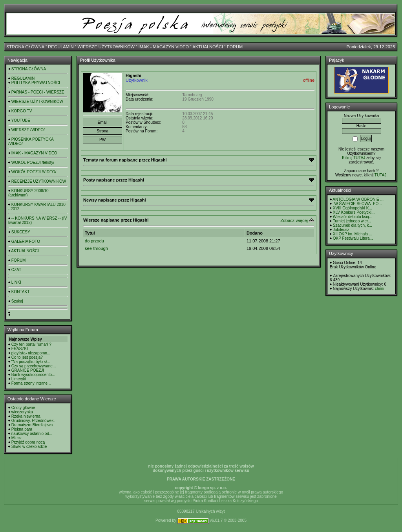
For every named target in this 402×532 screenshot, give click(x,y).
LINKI (16, 282)
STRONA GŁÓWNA (25, 47)
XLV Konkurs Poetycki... (354, 212)
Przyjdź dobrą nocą (28, 442)
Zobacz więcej (294, 220)
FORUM (235, 47)
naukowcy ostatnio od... (32, 434)
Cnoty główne (23, 408)
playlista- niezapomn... (31, 353)
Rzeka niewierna (26, 416)
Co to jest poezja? (27, 357)
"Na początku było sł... (31, 362)
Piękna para (22, 429)
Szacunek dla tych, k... (353, 225)
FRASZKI (20, 349)
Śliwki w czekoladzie (29, 447)
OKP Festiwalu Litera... (353, 238)
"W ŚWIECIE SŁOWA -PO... (357, 204)
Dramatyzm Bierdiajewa (32, 425)
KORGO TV (22, 111)
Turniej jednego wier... (352, 221)
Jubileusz (341, 230)
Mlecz (16, 438)
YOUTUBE (21, 120)
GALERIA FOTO (26, 241)
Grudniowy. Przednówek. (33, 421)
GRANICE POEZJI (28, 370)
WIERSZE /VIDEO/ (28, 130)
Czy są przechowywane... (34, 366)
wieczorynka (22, 412)
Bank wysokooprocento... (33, 375)
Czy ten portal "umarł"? (31, 344)
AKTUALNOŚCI (208, 47)
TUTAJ (380, 175)
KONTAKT (20, 292)
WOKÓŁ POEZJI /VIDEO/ (34, 172)
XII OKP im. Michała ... (353, 234)
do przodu (94, 241)
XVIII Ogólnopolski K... (353, 208)
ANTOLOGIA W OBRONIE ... (358, 199)
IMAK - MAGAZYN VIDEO (164, 47)
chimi (379, 289)
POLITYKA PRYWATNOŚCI (36, 83)
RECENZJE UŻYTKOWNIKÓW (39, 181)
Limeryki (19, 379)
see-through (96, 248)
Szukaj (17, 301)
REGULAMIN (61, 47)
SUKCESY (21, 232)
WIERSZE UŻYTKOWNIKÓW (106, 47)
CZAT (16, 270)
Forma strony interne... (31, 383)
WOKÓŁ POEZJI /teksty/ (33, 162)
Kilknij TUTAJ (354, 158)
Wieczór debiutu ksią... (353, 217)
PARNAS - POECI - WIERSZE (38, 92)
